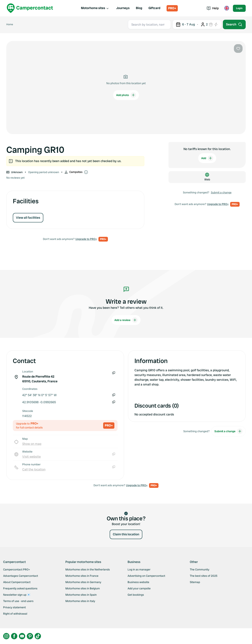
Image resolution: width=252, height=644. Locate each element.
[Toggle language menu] (227, 8)
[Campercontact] (30, 8)
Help (213, 8)
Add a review (126, 320)
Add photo (126, 95)
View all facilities (28, 218)
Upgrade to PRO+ (86, 239)
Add (207, 158)
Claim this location (126, 534)
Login (239, 8)
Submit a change (221, 192)
